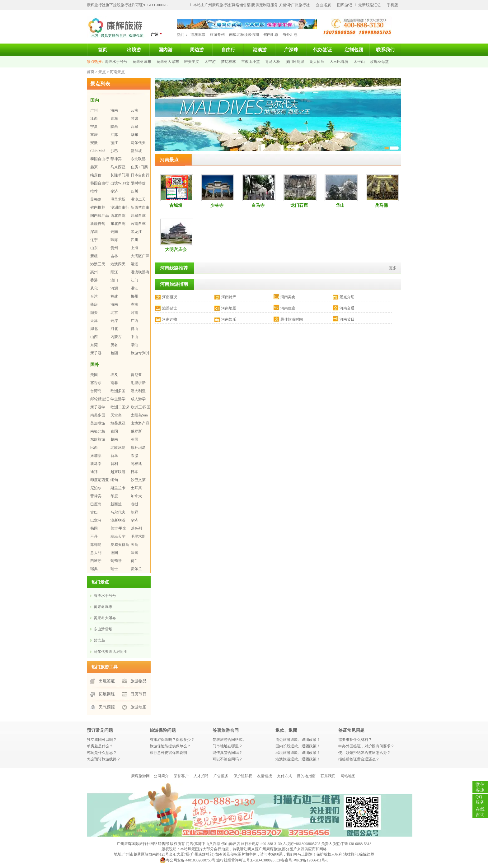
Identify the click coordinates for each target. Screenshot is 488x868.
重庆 (94, 135)
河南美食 (288, 297)
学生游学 (118, 399)
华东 (134, 135)
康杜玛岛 (138, 448)
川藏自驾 (138, 216)
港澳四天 (118, 264)
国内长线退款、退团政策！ (298, 746)
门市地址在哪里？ (228, 746)
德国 (114, 553)
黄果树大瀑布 (168, 62)
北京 (114, 313)
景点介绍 (347, 297)
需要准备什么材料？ (355, 740)
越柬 (94, 167)
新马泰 (96, 464)
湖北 (94, 329)
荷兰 (134, 561)
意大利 (96, 553)
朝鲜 (134, 512)
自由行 (228, 50)
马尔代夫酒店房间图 (110, 652)
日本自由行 (140, 175)
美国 (94, 375)
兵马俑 (381, 205)
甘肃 (134, 118)
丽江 (114, 143)
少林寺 (217, 205)
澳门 (114, 280)
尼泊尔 (96, 488)
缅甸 (114, 480)
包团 (114, 353)
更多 (393, 268)
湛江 (134, 288)
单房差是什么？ (100, 746)
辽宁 (94, 240)
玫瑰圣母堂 (379, 62)
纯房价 (96, 175)
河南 (134, 313)
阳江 (114, 272)
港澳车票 (198, 35)
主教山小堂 (251, 62)
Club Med (98, 151)
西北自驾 (118, 216)
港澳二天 (138, 199)
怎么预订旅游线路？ (104, 759)
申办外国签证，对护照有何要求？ (366, 746)
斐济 (114, 191)
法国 (134, 553)
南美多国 (98, 415)
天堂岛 (116, 415)
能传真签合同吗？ (228, 753)
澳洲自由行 (120, 207)
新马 (114, 456)
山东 (94, 248)
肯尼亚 (136, 375)
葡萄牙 (116, 561)
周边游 (197, 50)
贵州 (114, 248)
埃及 (114, 375)
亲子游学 (98, 407)
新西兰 (116, 504)
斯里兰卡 (118, 488)
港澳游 (260, 50)
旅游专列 (217, 35)
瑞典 (94, 569)
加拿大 (136, 496)
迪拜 (94, 472)
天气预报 (107, 707)
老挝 (134, 504)
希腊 (134, 456)
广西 (134, 321)
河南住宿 (288, 308)
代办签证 (322, 50)
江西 (94, 118)
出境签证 (107, 681)
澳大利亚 (138, 391)
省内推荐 (98, 207)
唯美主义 (192, 62)
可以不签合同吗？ (228, 759)
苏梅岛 (96, 199)
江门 (134, 280)
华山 (340, 205)
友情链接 (265, 776)
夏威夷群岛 (120, 545)
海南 (114, 110)
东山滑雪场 (103, 629)
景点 (102, 72)
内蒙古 (116, 337)
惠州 (94, 272)
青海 (114, 118)
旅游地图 (138, 707)
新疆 (94, 256)
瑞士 (114, 569)
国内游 (165, 50)
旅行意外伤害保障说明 (168, 753)
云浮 (114, 321)
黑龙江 (136, 232)
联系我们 (385, 50)
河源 (114, 288)
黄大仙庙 (317, 62)
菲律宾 (116, 159)
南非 (114, 383)
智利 (114, 464)
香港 (94, 280)
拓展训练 (107, 694)
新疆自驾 (98, 224)
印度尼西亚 (100, 480)
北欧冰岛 (118, 448)
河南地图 (229, 308)
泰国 (114, 431)
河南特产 (229, 297)
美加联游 (98, 423)
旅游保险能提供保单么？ (170, 746)
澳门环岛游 (295, 62)
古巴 (94, 512)
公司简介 (161, 776)
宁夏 (94, 127)
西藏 (134, 127)
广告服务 (221, 776)
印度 (114, 496)
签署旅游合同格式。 (229, 740)
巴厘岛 (96, 504)
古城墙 (176, 205)
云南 (134, 110)
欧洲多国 (118, 391)
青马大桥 (273, 62)
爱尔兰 (136, 569)
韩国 (94, 528)
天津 (94, 321)
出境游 (134, 50)
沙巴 (114, 151)
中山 (134, 337)
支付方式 (284, 776)
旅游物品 (138, 681)
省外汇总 (290, 35)
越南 (114, 439)
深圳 (94, 232)
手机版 (392, 5)
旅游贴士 (170, 308)
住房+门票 (139, 167)
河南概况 (170, 297)
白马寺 (258, 205)
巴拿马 (96, 520)
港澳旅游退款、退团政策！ (298, 759)
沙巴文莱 (138, 480)
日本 (134, 472)
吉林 (114, 256)
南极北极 (98, 431)
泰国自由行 (100, 159)
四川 (134, 191)
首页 (102, 50)
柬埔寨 (96, 456)
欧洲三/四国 (141, 407)
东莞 (94, 345)
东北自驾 (118, 224)
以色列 (136, 528)
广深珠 (291, 50)
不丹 (94, 536)
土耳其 (136, 488)
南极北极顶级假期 (244, 35)
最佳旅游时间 (292, 319)
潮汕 (134, 345)
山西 (94, 337)
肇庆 (94, 304)
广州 (157, 34)
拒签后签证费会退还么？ (359, 759)
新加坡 (136, 151)
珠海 (114, 240)
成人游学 (138, 399)
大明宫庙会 (176, 250)
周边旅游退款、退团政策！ (298, 740)
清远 (134, 264)
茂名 (114, 345)
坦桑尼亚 (118, 423)
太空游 (210, 62)
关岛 (134, 545)
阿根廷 (136, 464)
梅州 (134, 296)
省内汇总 (271, 35)
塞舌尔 (96, 383)
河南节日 (347, 319)
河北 (114, 329)
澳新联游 (118, 520)
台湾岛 (96, 391)
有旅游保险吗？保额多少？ (172, 740)
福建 (114, 296)
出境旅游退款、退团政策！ (298, 753)
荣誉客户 (181, 776)
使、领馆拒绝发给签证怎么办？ (364, 753)
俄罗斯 (136, 431)
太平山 (359, 62)
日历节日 (138, 694)
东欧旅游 (98, 439)
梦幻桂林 (228, 62)
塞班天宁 (118, 536)
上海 (134, 248)
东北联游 (138, 159)
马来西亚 (118, 167)
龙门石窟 (299, 205)
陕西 (114, 127)
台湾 (94, 296)
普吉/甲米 (118, 528)
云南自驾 (138, 224)
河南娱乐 (229, 319)
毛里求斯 (118, 199)
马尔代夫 (138, 143)
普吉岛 (99, 640)
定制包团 (354, 50)
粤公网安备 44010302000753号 (188, 860)
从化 (94, 288)
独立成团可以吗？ (102, 740)
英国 (134, 439)
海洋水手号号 (116, 62)
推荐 (94, 191)
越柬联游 (118, 472)
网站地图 (348, 776)
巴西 (94, 448)
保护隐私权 (243, 776)
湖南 (134, 304)
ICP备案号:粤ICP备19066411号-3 (302, 860)
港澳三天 (98, 264)
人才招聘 (201, 776)
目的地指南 (306, 776)
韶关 (94, 313)
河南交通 (347, 308)
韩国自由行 (100, 183)
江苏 (114, 135)
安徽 (94, 143)
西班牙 (96, 561)
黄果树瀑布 (142, 62)
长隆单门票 (120, 175)
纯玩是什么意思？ (102, 753)
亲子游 (96, 353)
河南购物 (170, 319)
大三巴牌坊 (339, 62)
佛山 (134, 329)
